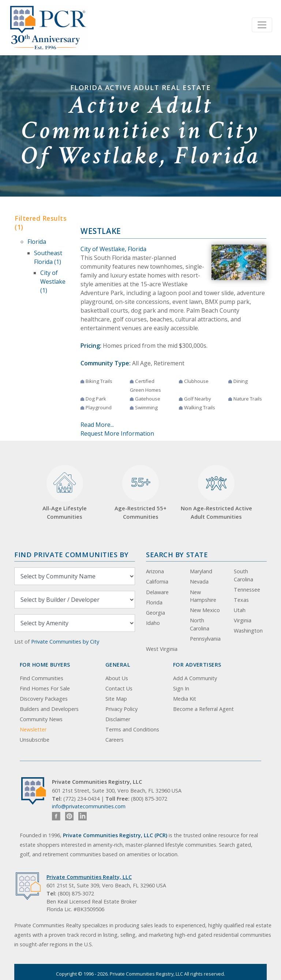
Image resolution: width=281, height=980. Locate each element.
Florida (37, 242)
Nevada (199, 582)
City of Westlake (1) (53, 282)
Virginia (243, 620)
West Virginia (162, 649)
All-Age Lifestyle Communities (65, 493)
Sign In (181, 688)
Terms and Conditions (132, 729)
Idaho (153, 623)
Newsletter (33, 729)
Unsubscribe (35, 740)
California (157, 582)
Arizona (155, 571)
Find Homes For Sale (45, 688)
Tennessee (247, 590)
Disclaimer (118, 719)
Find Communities (42, 678)
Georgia (156, 613)
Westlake (101, 231)
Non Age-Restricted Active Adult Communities (216, 493)
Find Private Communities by (71, 554)
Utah (240, 610)
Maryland (201, 571)
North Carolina (200, 624)
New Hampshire (203, 596)
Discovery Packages (44, 699)
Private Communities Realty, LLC (89, 877)
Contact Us (119, 688)
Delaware (157, 592)
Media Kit (185, 699)
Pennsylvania (205, 639)
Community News (41, 719)
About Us (117, 678)
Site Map (116, 699)
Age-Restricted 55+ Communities (140, 493)
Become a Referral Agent (203, 709)
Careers (115, 740)
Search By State (177, 554)
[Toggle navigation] (262, 25)
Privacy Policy (121, 709)
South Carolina (243, 575)
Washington (248, 631)
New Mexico (205, 610)
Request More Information (117, 433)
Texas (241, 600)
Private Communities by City (65, 642)
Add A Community (195, 678)
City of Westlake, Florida (113, 249)
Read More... (97, 425)
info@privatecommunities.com (89, 806)
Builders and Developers (49, 709)
